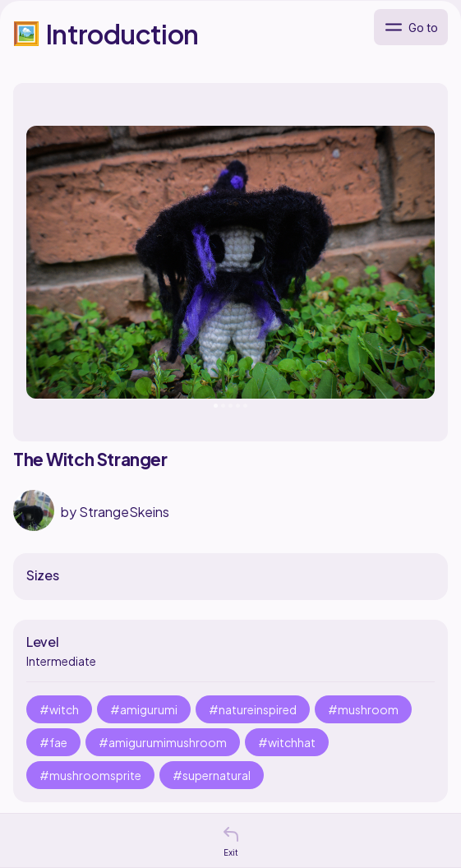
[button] (231, 834)
